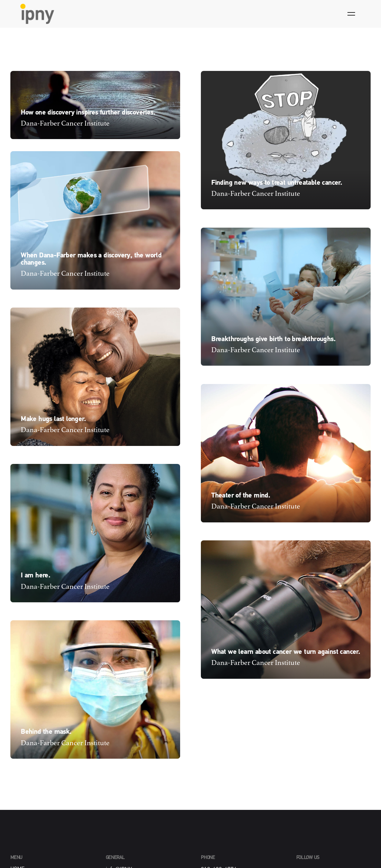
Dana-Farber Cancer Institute (65, 124)
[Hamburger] (351, 14)
